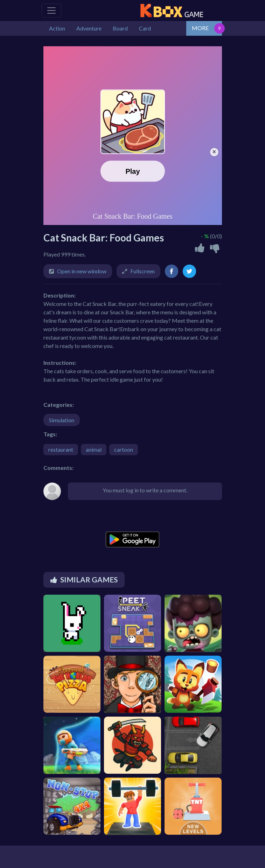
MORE (200, 28)
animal (94, 449)
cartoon (124, 449)
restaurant (61, 449)
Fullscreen (142, 271)
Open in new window (82, 271)
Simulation (62, 420)
